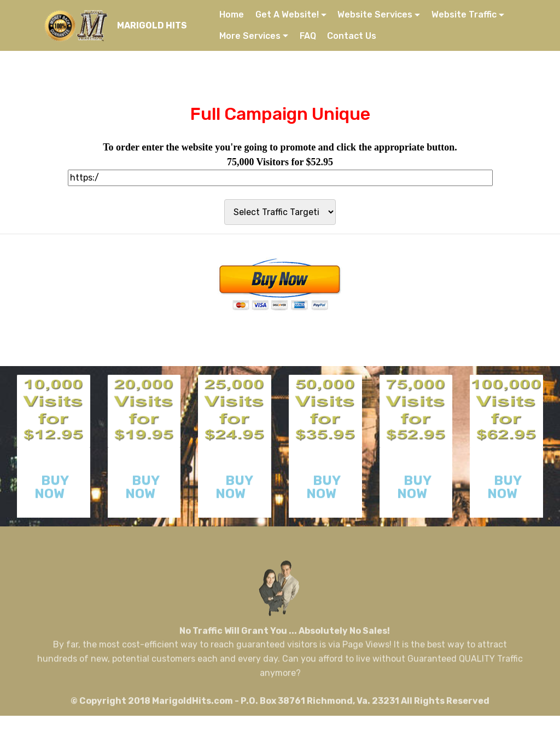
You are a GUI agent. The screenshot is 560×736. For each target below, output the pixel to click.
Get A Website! (287, 15)
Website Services (375, 15)
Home (232, 15)
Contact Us (352, 36)
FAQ (308, 36)
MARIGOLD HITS (152, 25)
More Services (250, 36)
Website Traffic (464, 15)
